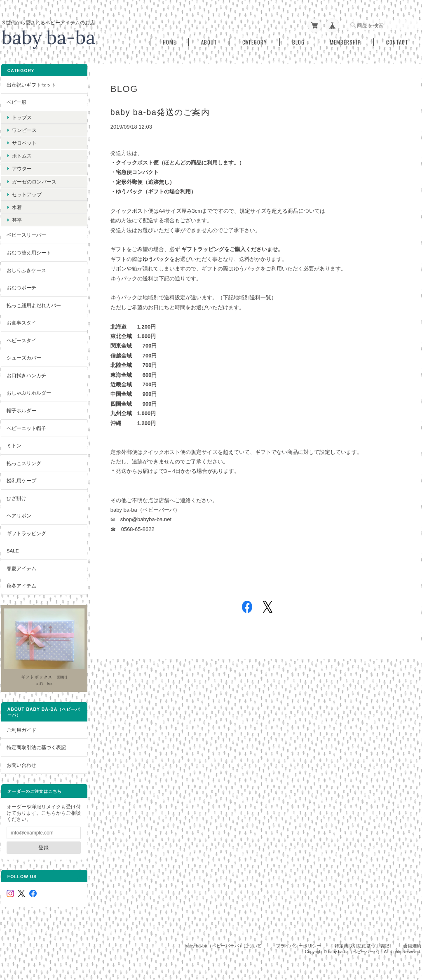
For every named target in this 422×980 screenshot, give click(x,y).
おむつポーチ (21, 286)
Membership (345, 41)
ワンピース (24, 128)
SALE (12, 549)
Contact (397, 41)
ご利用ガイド (21, 722)
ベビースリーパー (26, 233)
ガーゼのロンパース (34, 180)
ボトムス (21, 154)
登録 (40, 840)
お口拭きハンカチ (26, 374)
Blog (298, 41)
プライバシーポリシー (298, 938)
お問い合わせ (21, 757)
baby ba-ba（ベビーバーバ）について (223, 938)
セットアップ (26, 193)
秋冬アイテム (21, 584)
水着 (16, 206)
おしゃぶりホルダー (28, 391)
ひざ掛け (16, 496)
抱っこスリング (23, 461)
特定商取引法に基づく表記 (36, 739)
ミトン (14, 444)
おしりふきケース (26, 268)
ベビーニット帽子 (26, 426)
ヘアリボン (19, 514)
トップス (21, 115)
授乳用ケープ (21, 479)
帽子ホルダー (21, 409)
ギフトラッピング (26, 531)
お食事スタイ (21, 321)
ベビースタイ (21, 338)
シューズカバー (23, 356)
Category (255, 41)
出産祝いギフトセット (31, 83)
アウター (21, 167)
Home (169, 41)
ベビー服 (16, 100)
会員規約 (412, 938)
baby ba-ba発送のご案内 (162, 110)
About (209, 41)
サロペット (24, 141)
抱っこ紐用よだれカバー (33, 303)
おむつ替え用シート (28, 251)
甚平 (16, 218)
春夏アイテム (21, 567)
